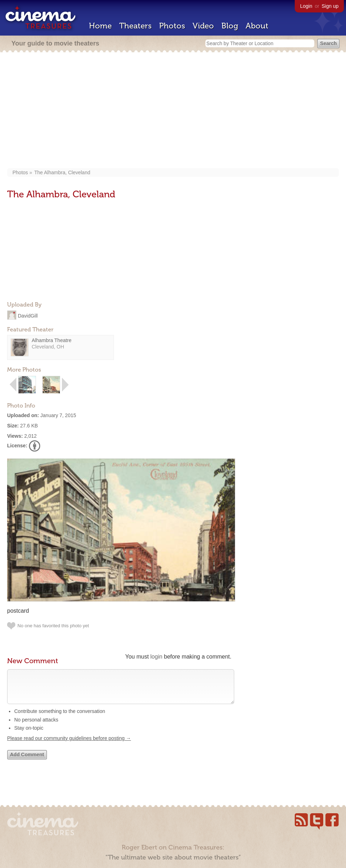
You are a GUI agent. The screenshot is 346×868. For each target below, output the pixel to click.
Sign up (330, 6)
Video (203, 26)
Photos (172, 26)
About (257, 26)
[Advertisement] (173, 111)
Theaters (135, 26)
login (156, 657)
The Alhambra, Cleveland (62, 172)
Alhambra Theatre (52, 340)
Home (100, 26)
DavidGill (28, 315)
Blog (230, 26)
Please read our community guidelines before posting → (69, 745)
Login (306, 6)
